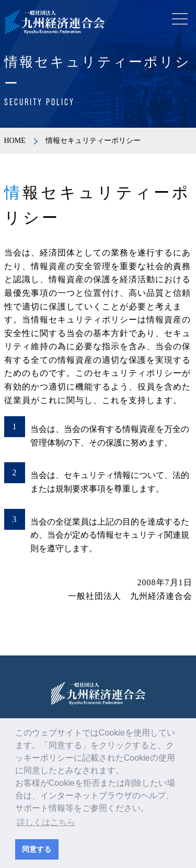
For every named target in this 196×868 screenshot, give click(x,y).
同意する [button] (37, 849)
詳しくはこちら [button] (46, 822)
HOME (15, 141)
